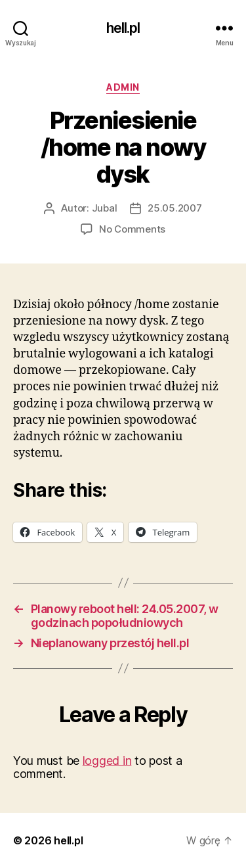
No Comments (132, 229)
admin (123, 87)
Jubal (105, 208)
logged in (107, 761)
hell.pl (123, 28)
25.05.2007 (174, 208)
